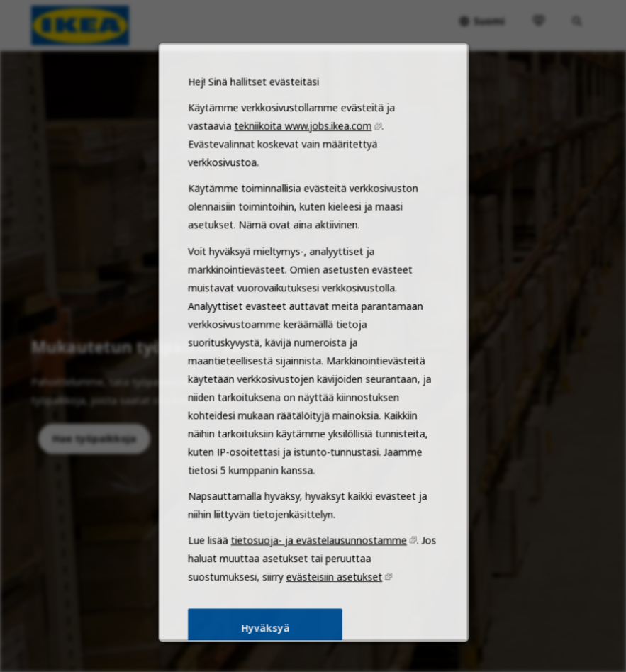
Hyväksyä (267, 641)
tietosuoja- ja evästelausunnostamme (318, 557)
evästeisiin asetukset (333, 592)
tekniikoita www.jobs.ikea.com (303, 161)
